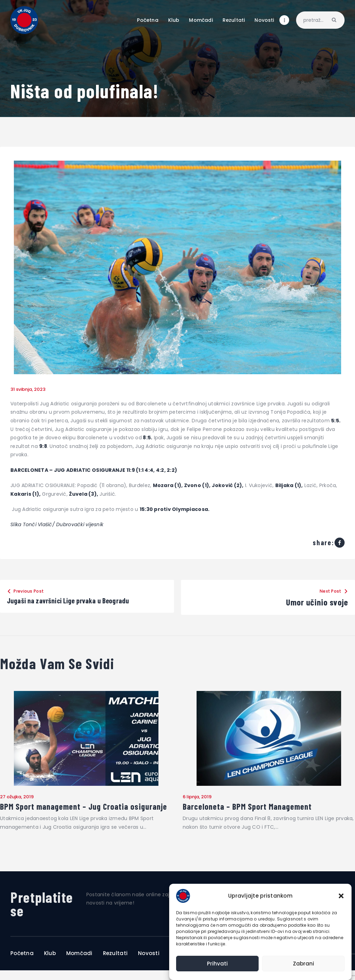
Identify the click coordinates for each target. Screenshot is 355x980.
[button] (341, 896)
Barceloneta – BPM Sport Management (251, 808)
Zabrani (304, 964)
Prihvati (217, 964)
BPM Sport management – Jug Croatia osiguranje (68, 812)
